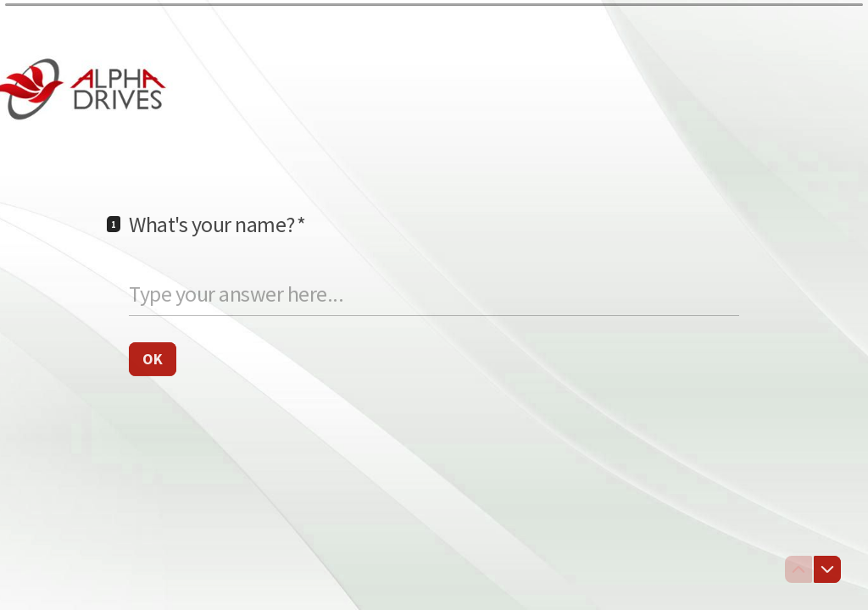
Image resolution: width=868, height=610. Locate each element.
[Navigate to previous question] (798, 569)
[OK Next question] (153, 358)
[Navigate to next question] (827, 569)
